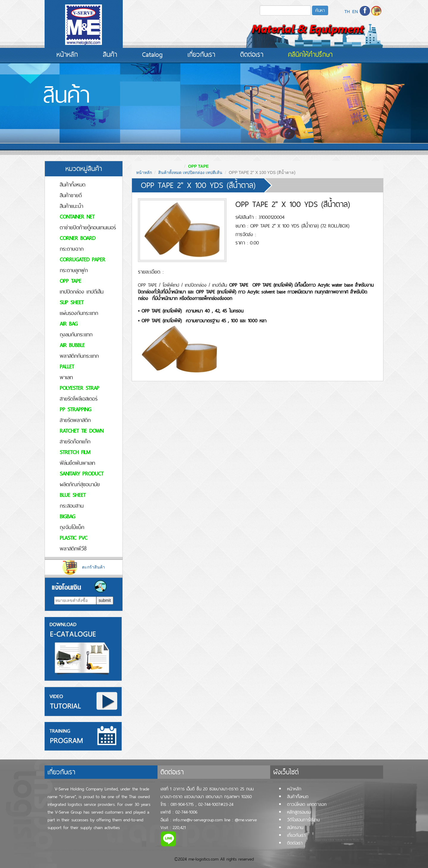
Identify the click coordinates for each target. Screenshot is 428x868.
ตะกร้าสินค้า (84, 567)
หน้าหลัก (67, 54)
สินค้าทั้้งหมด (298, 796)
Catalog (152, 54)
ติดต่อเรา (252, 54)
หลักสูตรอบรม (299, 812)
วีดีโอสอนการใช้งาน (303, 820)
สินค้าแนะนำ (71, 206)
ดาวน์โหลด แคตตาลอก (307, 804)
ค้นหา (320, 10)
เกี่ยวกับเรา (201, 54)
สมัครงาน (295, 827)
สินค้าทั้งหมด (73, 185)
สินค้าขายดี (71, 195)
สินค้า (110, 54)
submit (105, 600)
